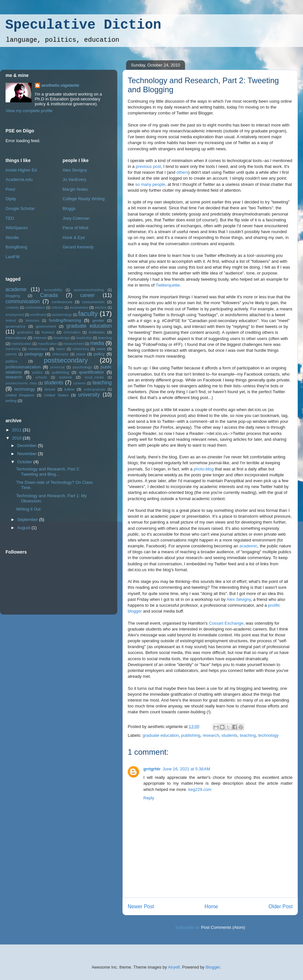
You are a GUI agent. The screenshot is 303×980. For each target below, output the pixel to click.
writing (11, 401)
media (97, 343)
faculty (88, 313)
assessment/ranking (89, 290)
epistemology (62, 315)
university (89, 395)
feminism (33, 321)
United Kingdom (20, 395)
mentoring (13, 349)
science (65, 377)
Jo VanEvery (74, 179)
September (28, 520)
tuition (70, 389)
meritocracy (38, 349)
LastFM (13, 257)
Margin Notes (75, 189)
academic (249, 546)
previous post (148, 166)
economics (79, 307)
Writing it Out (28, 509)
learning (105, 338)
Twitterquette (168, 285)
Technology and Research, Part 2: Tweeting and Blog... (48, 472)
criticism (57, 308)
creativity (12, 308)
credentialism (35, 308)
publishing (191, 735)
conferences (62, 302)
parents (11, 354)
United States (56, 395)
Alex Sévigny (239, 599)
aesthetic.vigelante (60, 85)
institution (97, 332)
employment (15, 315)
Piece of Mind (75, 228)
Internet (40, 338)
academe (16, 289)
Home (211, 906)
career (87, 295)
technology (268, 735)
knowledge (62, 338)
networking (81, 349)
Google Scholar (20, 208)
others (182, 172)
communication (23, 301)
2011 (17, 430)
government (46, 326)
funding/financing (65, 320)
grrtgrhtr (152, 769)
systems (79, 383)
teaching (248, 735)
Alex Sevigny (75, 170)
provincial (57, 367)
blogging (13, 296)
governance (15, 326)
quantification (91, 372)
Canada (49, 295)
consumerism (94, 302)
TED (10, 218)
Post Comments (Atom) (223, 927)
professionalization (23, 367)
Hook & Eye (74, 238)
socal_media (94, 377)
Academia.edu (19, 179)
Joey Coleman (76, 218)
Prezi (10, 189)
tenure (50, 389)
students (230, 735)
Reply (149, 798)
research (211, 735)
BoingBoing (16, 247)
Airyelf (174, 967)
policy (99, 354)
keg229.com (200, 789)
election (101, 308)
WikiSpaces (17, 228)
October (25, 462)
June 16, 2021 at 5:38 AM (186, 769)
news (101, 349)
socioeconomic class (21, 383)
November (28, 454)
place (81, 354)
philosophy (61, 354)
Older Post (281, 906)
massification (47, 344)
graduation (25, 332)
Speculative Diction (83, 25)
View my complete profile (29, 111)
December (28, 445)
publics (37, 372)
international (16, 338)
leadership (84, 338)
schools (41, 377)
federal (11, 321)
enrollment (38, 315)
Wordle (12, 238)
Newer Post (141, 906)
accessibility (53, 290)
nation (61, 349)
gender (98, 320)
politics (11, 361)
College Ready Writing (84, 199)
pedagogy (34, 354)
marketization (22, 344)
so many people (150, 184)
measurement (74, 344)
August (24, 528)
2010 (17, 438)
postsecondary (66, 360)
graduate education (161, 735)
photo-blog (203, 469)
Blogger (213, 967)
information (72, 332)
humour (48, 332)
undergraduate (94, 389)
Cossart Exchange (226, 623)
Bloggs (69, 208)
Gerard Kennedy (78, 247)
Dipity (11, 199)
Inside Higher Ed (21, 170)
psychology (82, 367)
